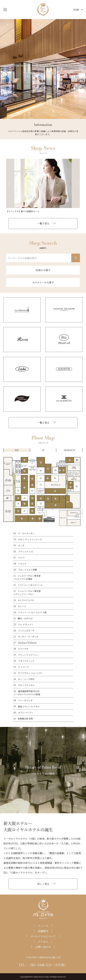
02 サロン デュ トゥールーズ (28, 539)
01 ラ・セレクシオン (24, 533)
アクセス (43, 942)
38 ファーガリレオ (23, 700)
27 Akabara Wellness (25, 643)
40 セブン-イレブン (23, 712)
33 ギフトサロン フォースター (28, 673)
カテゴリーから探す (43, 282)
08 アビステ (20, 564)
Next (78, 184)
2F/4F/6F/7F (69, 450)
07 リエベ (19, 558)
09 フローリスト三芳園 (25, 570)
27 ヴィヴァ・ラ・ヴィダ (26, 637)
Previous (8, 184)
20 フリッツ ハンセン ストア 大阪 (30, 612)
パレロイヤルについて (43, 936)
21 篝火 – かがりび (23, 618)
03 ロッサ (19, 545)
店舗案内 (43, 931)
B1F (17, 450)
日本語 (76, 10)
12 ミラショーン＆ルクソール (28, 585)
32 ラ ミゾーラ (21, 667)
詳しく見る (43, 884)
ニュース (43, 926)
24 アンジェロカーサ (24, 630)
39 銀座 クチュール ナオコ (27, 706)
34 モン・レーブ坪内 (24, 679)
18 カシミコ (20, 606)
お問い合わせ (43, 947)
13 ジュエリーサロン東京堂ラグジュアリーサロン (27, 593)
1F (43, 450)
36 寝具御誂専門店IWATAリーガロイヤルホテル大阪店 (27, 693)
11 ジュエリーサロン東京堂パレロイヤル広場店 (27, 577)
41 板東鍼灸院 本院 (23, 719)
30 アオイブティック (24, 661)
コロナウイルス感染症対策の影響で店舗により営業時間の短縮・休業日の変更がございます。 (43, 133)
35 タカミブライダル (24, 685)
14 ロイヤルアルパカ (24, 600)
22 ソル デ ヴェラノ (23, 624)
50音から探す (43, 270)
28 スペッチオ (21, 649)
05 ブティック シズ (23, 551)
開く (4, 9)
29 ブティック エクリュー (26, 655)
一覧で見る (43, 223)
